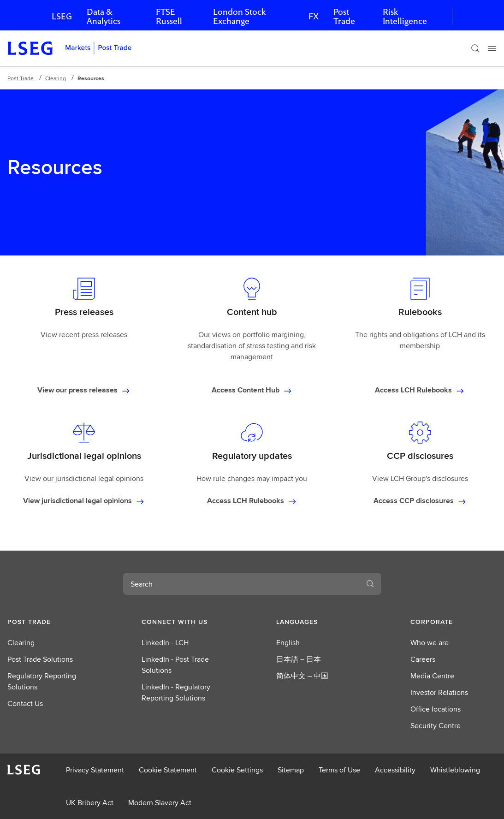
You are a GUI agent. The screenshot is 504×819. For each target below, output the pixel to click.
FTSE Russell (169, 16)
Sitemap (291, 770)
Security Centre (436, 726)
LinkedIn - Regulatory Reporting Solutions (176, 692)
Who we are (430, 643)
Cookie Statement (168, 770)
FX (314, 16)
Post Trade (344, 16)
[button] (50, 622)
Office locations (436, 709)
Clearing (56, 78)
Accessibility (395, 770)
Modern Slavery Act (160, 803)
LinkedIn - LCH (165, 643)
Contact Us (25, 703)
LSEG (62, 16)
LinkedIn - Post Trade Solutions (175, 665)
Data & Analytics (104, 16)
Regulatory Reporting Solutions (42, 681)
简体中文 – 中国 (302, 676)
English (288, 643)
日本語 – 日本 (299, 659)
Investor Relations (439, 692)
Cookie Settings (237, 770)
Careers (423, 659)
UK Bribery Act (90, 803)
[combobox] (241, 584)
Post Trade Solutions (40, 659)
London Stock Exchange (239, 16)
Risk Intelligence (405, 16)
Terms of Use (339, 770)
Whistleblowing (455, 770)
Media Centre (432, 676)
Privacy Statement (95, 770)
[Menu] (492, 48)
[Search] (475, 48)
